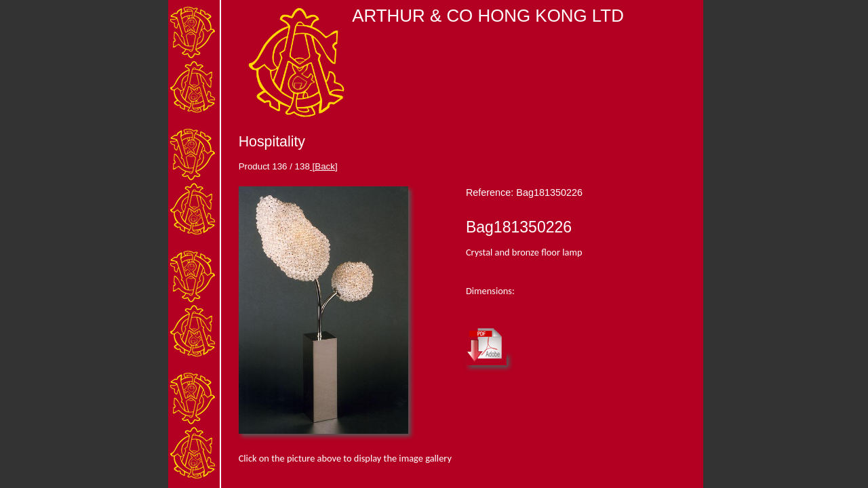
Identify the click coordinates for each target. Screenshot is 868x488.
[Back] (324, 166)
